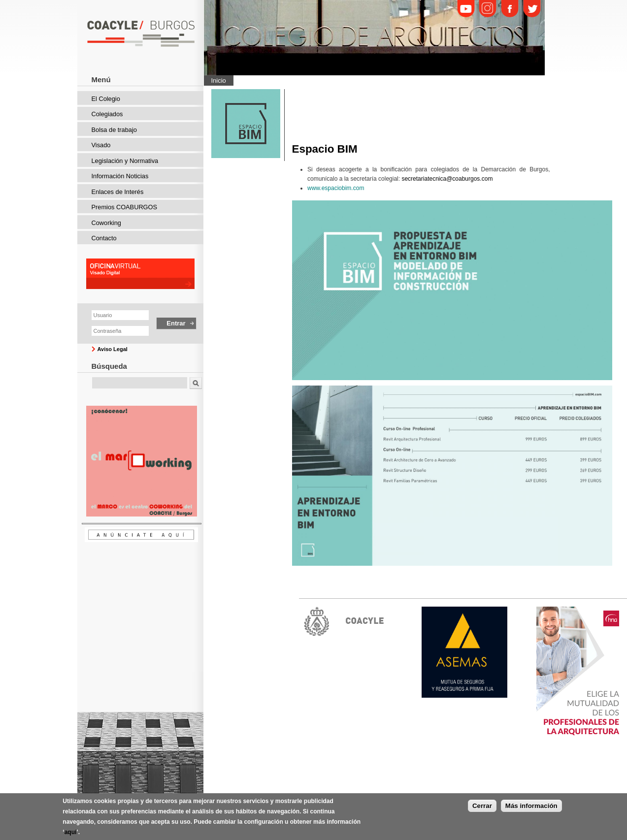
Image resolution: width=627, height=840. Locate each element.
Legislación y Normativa (125, 161)
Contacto (104, 238)
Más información (531, 806)
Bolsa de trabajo (114, 130)
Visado (101, 145)
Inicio (219, 81)
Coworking (106, 223)
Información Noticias (120, 176)
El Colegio (106, 99)
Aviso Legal (113, 349)
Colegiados (107, 114)
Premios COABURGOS (125, 207)
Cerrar (482, 806)
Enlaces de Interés (118, 192)
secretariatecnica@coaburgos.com (447, 179)
